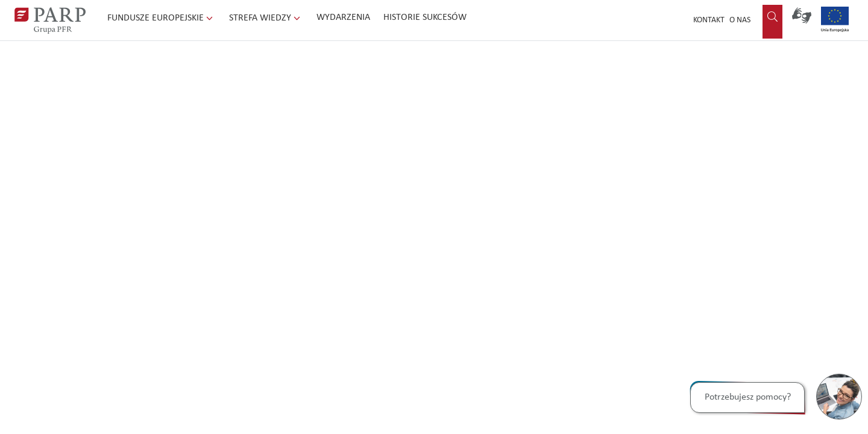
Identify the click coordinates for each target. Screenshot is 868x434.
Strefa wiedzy (266, 18)
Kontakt (709, 20)
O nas (740, 20)
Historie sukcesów (425, 17)
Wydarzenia (343, 17)
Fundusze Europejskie (161, 18)
